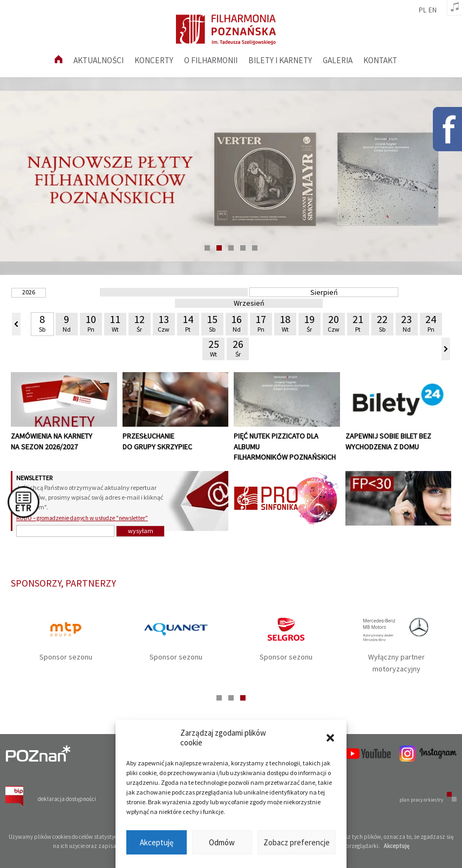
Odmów (222, 842)
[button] (330, 738)
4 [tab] (243, 248)
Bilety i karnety (280, 60)
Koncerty (154, 60)
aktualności (98, 60)
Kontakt (380, 60)
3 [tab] (231, 248)
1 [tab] (207, 248)
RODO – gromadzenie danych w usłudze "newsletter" (82, 518)
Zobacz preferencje (297, 842)
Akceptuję (157, 842)
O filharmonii (211, 60)
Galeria (338, 60)
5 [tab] (255, 248)
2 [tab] (219, 248)
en (433, 10)
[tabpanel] (231, 176)
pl (423, 10)
